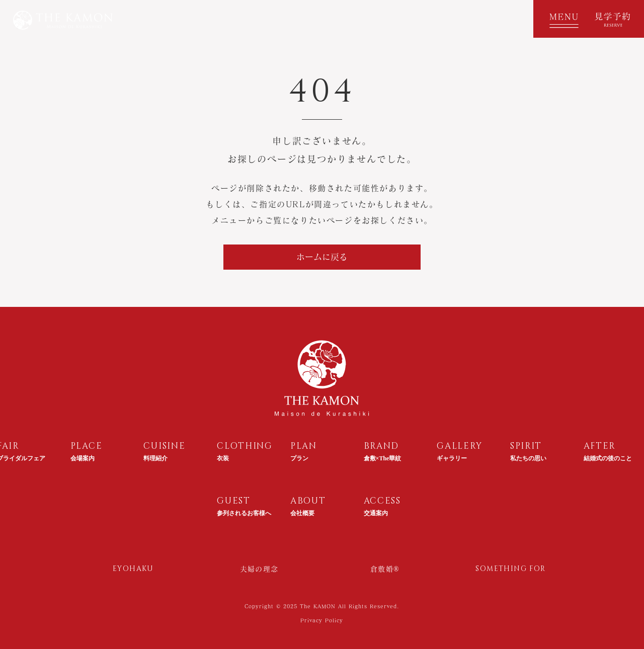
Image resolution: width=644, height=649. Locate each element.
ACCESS (382, 501)
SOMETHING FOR (510, 569)
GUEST (234, 501)
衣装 (223, 458)
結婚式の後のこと (608, 458)
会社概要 (302, 513)
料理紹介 (155, 458)
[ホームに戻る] (322, 257)
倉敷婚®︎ (385, 569)
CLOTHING (245, 446)
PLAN (304, 446)
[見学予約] (616, 19)
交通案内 (376, 513)
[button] (561, 19)
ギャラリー (452, 458)
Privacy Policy (322, 620)
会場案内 (83, 458)
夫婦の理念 (259, 569)
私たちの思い (528, 458)
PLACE (87, 446)
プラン (299, 458)
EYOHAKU (133, 569)
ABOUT (308, 501)
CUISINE (164, 446)
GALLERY (460, 446)
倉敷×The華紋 (383, 458)
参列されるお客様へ (244, 513)
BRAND (382, 446)
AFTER (600, 446)
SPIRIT (526, 446)
